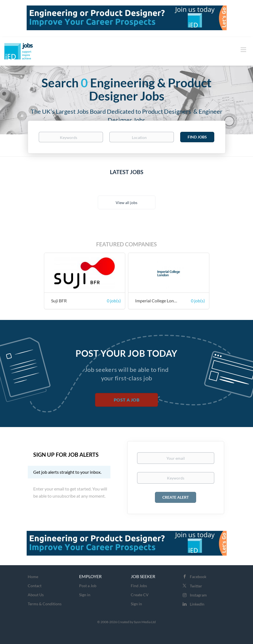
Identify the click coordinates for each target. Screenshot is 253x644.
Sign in (85, 595)
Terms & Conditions (45, 604)
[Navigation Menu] (243, 49)
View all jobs (126, 203)
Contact (35, 586)
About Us (36, 595)
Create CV (140, 595)
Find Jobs (197, 137)
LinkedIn (197, 604)
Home (33, 577)
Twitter (196, 586)
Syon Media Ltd (145, 622)
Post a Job (126, 400)
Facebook (198, 577)
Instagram (198, 595)
